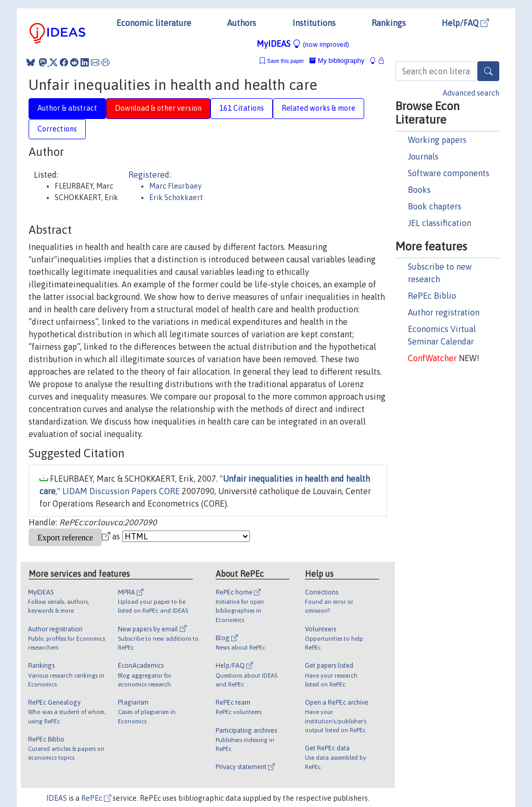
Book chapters (435, 206)
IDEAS (57, 798)
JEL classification (440, 223)
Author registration (444, 312)
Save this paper (285, 61)
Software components (449, 173)
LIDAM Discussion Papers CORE (121, 491)
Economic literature (154, 23)
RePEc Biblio (432, 296)
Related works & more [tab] (318, 108)
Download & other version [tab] (158, 108)
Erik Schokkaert (176, 197)
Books (419, 190)
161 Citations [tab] (242, 108)
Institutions (314, 23)
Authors (242, 23)
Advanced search (471, 93)
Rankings (389, 23)
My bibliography (337, 61)
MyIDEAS (303, 44)
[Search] (488, 71)
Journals (423, 156)
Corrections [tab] (57, 129)
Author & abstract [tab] (67, 108)
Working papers (437, 140)
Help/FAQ (465, 23)
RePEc (96, 798)
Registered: (150, 175)
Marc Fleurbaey (175, 186)
